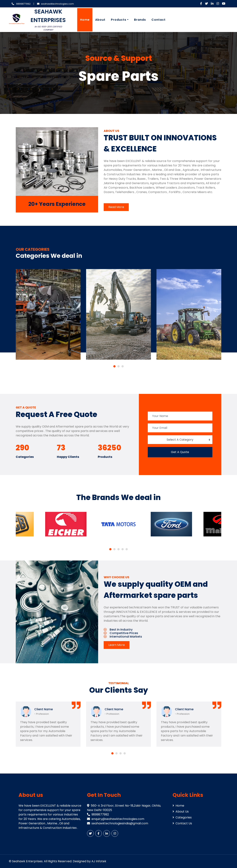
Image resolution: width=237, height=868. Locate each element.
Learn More (117, 645)
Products (119, 20)
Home (85, 20)
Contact (158, 20)
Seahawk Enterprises (27, 861)
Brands (140, 20)
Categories (182, 817)
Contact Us (182, 823)
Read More (116, 207)
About (100, 20)
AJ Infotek (99, 861)
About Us (181, 812)
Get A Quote (180, 452)
